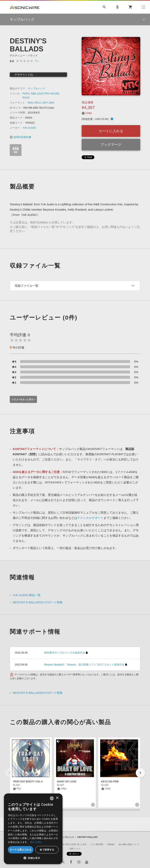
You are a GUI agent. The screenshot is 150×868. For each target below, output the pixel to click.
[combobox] (52, 798)
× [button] (57, 798)
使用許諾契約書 (21, 137)
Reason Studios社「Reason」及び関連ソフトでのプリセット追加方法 (84, 665)
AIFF (45, 103)
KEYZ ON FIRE (110, 781)
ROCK (26, 98)
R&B (33, 94)
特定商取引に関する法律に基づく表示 (71, 844)
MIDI (51, 103)
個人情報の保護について (129, 844)
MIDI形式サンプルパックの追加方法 (65, 653)
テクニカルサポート (90, 518)
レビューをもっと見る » (23, 399)
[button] (140, 773)
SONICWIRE (25, 7)
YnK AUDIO (29, 128)
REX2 (38, 103)
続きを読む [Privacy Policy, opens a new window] (36, 842)
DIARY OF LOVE (67, 781)
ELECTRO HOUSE (48, 94)
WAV (30, 103)
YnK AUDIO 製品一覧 (27, 595)
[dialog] (33, 829)
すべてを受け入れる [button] (21, 850)
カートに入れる (111, 131)
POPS (26, 94)
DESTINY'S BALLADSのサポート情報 (38, 602)
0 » (37, 61)
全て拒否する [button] (47, 850)
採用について (75, 849)
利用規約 (111, 844)
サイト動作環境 (97, 844)
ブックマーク (111, 145)
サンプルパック (37, 88)
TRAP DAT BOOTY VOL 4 (28, 781)
